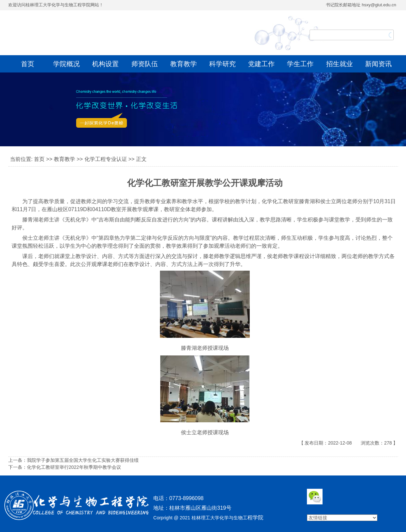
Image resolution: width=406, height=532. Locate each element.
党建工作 (261, 64)
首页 (28, 64)
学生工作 (300, 64)
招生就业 (339, 64)
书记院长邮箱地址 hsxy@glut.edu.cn (361, 5)
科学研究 (222, 64)
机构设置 (105, 64)
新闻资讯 (378, 64)
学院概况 (67, 64)
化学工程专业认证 (106, 159)
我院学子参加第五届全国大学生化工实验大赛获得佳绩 (83, 460)
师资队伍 (145, 64)
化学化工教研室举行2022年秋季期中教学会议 (74, 467)
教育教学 (184, 64)
